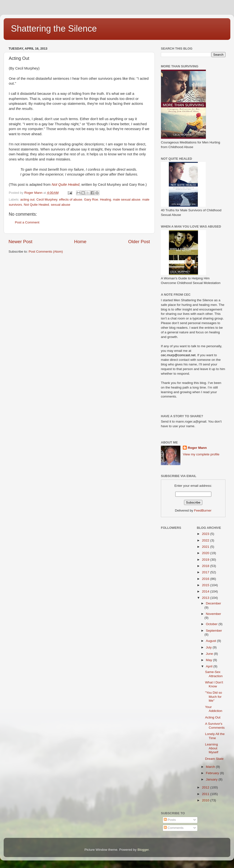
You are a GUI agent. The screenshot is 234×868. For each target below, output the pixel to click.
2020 (206, 553)
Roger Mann (197, 448)
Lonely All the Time (215, 736)
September (214, 631)
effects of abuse (71, 199)
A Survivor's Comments (215, 726)
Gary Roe (91, 199)
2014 (206, 591)
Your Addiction (214, 709)
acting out (27, 199)
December (214, 603)
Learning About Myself (212, 748)
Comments (174, 828)
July (209, 647)
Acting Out (213, 717)
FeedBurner (203, 510)
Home (80, 242)
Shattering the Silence (54, 29)
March (211, 767)
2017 (206, 572)
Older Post (139, 242)
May (210, 660)
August (212, 641)
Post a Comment (27, 222)
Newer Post (20, 242)
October (212, 624)
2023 (206, 534)
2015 (206, 585)
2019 (206, 560)
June (210, 654)
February (213, 773)
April (210, 666)
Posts (170, 820)
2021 (206, 547)
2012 (206, 787)
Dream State (214, 759)
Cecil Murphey (47, 199)
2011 (206, 794)
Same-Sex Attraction (214, 674)
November (214, 614)
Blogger (143, 850)
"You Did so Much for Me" (214, 696)
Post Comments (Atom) (46, 252)
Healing (106, 199)
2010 (206, 800)
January (212, 779)
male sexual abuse (127, 199)
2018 (206, 566)
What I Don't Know (214, 684)
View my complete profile (201, 454)
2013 (206, 598)
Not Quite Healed (66, 185)
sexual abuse (61, 205)
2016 (206, 579)
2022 (206, 540)
